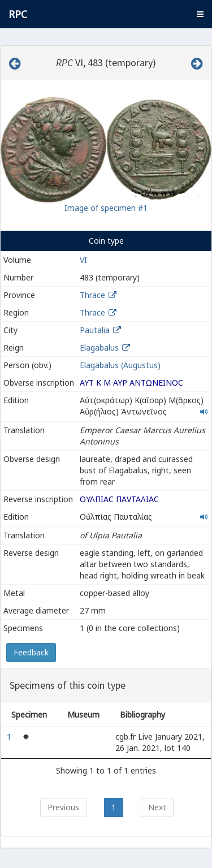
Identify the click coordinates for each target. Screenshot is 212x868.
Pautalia (95, 330)
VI (83, 260)
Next (157, 807)
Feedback (31, 652)
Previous (63, 807)
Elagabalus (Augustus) (120, 365)
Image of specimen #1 (106, 208)
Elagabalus (99, 347)
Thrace (92, 295)
